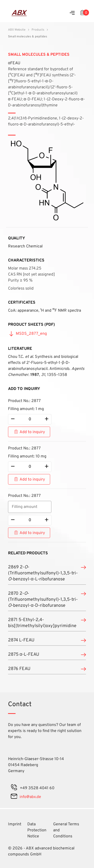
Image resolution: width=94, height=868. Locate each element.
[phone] (14, 788)
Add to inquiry (32, 432)
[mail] (14, 797)
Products (38, 30)
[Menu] (72, 13)
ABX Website (17, 30)
